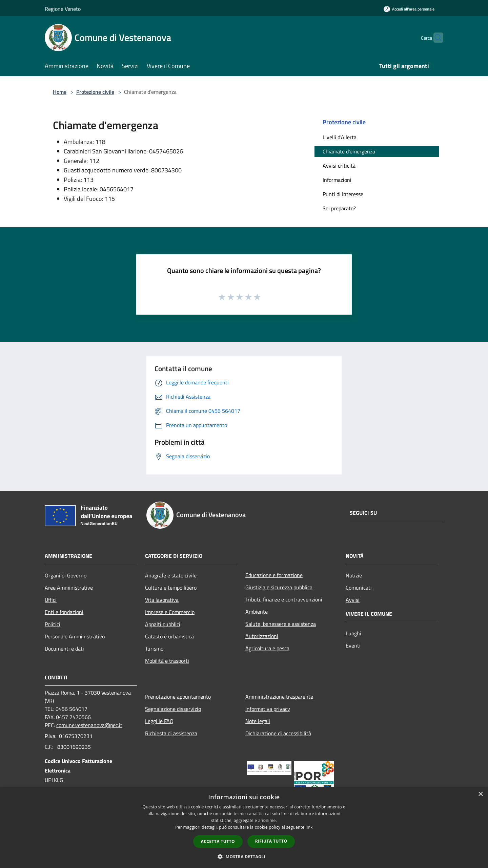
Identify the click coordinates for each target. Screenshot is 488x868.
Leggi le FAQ (159, 721)
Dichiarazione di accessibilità (278, 733)
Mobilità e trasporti (167, 661)
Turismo (154, 649)
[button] (244, 856)
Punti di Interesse (343, 194)
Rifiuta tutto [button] (271, 841)
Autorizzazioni (262, 636)
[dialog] (244, 828)
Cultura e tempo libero (171, 588)
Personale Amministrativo (75, 636)
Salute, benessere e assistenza (281, 624)
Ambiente (257, 612)
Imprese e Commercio (170, 612)
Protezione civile (95, 92)
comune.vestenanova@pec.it (89, 725)
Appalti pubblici (163, 624)
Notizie (354, 575)
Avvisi (353, 600)
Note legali (258, 721)
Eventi (353, 645)
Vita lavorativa (162, 600)
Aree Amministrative (69, 588)
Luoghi (353, 633)
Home (60, 92)
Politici (53, 624)
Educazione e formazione (274, 575)
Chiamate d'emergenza (349, 151)
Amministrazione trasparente (279, 697)
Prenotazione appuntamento (178, 697)
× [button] (480, 794)
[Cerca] (435, 38)
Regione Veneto (63, 9)
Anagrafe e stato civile (171, 575)
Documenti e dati (64, 649)
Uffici (51, 600)
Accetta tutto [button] (218, 841)
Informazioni (337, 180)
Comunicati (359, 588)
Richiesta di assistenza (171, 733)
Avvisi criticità (339, 166)
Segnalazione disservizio (173, 709)
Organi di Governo (66, 575)
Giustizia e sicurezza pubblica (279, 587)
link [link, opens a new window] (309, 827)
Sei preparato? (339, 208)
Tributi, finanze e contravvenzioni (284, 599)
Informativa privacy (268, 709)
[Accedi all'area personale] (409, 9)
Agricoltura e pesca (267, 648)
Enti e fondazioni (64, 612)
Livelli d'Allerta (340, 137)
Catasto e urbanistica (169, 636)
